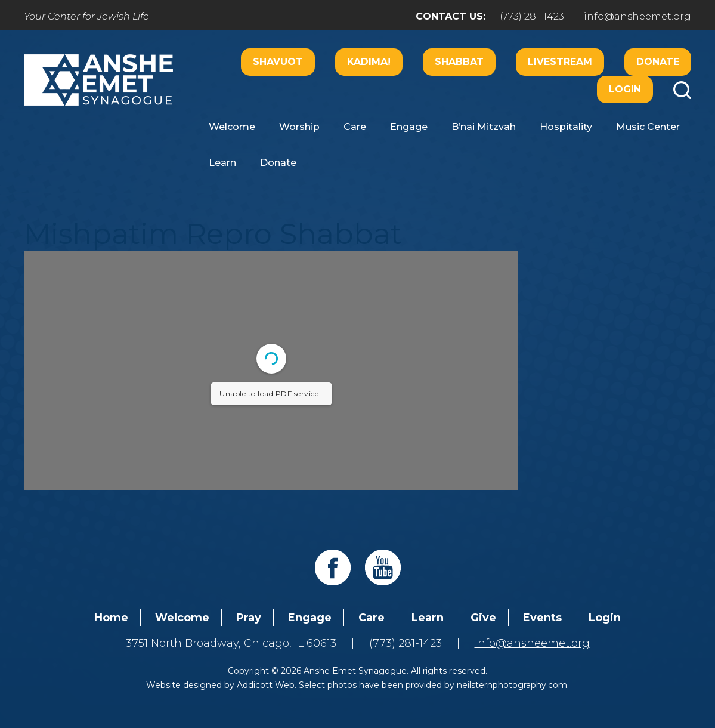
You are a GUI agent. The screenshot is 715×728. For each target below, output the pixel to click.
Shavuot (278, 62)
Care (355, 127)
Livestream (560, 62)
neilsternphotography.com (512, 685)
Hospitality (566, 127)
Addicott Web (266, 685)
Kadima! (369, 62)
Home (111, 618)
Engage (409, 127)
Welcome (232, 127)
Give (483, 618)
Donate (658, 62)
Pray (249, 618)
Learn (222, 163)
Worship (299, 127)
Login (625, 89)
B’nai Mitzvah (484, 127)
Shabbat (459, 62)
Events (542, 618)
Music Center (648, 127)
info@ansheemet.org (637, 16)
